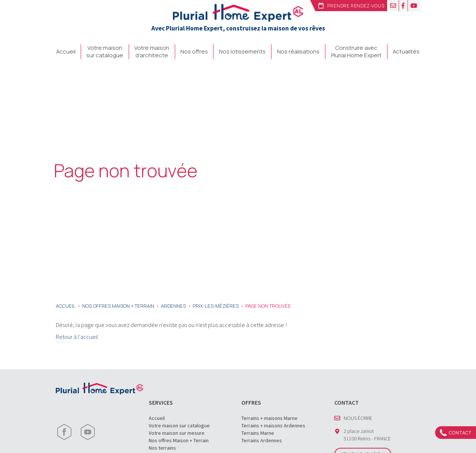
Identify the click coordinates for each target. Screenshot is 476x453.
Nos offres (194, 52)
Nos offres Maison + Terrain (179, 440)
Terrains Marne (258, 433)
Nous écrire (358, 418)
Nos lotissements (242, 52)
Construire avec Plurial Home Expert (356, 52)
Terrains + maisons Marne (269, 418)
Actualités (406, 52)
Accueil (66, 52)
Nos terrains (162, 448)
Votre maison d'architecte (152, 52)
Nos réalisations (298, 52)
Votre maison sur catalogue (105, 52)
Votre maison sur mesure (177, 433)
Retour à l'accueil (77, 337)
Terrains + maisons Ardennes (273, 426)
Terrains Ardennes (262, 440)
